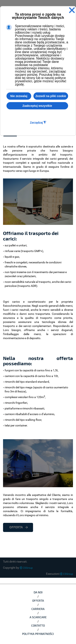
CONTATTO (38, 625)
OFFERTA (16, 527)
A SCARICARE (38, 617)
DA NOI (38, 592)
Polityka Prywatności (38, 634)
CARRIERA (38, 609)
